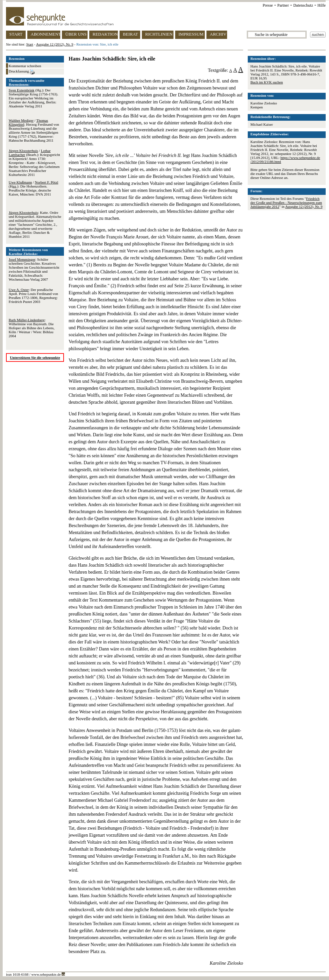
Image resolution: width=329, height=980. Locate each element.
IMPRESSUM (191, 34)
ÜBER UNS (76, 34)
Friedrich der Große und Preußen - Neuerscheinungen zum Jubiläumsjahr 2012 (286, 203)
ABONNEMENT (45, 34)
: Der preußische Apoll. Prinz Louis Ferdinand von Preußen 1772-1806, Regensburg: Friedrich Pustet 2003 (33, 296)
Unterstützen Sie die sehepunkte (35, 357)
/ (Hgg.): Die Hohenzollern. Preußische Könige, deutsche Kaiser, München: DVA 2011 (33, 188)
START (16, 34)
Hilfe (322, 5)
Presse (268, 5)
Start (30, 44)
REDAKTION (105, 34)
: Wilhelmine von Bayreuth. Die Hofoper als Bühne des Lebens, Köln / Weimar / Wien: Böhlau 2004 (32, 328)
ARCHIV (218, 34)
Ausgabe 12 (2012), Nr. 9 (55, 44)
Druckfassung (22, 72)
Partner (283, 5)
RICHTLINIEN (159, 34)
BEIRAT (131, 34)
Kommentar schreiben (25, 66)
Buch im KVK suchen (267, 82)
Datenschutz (303, 5)
